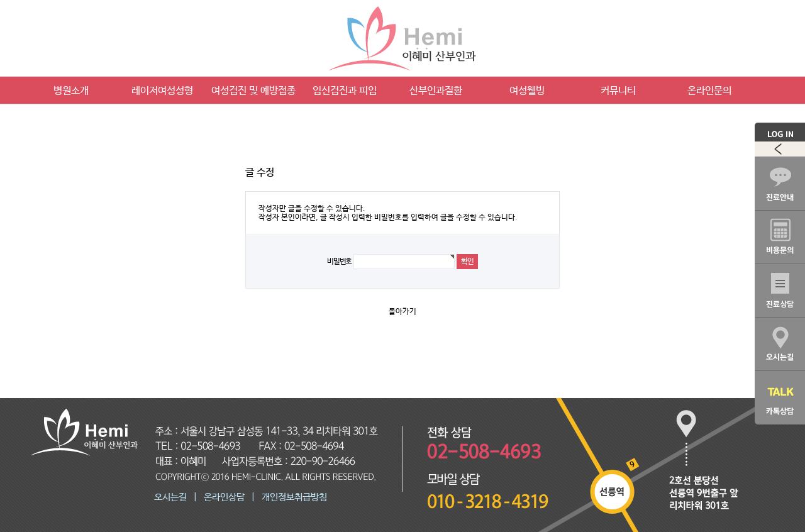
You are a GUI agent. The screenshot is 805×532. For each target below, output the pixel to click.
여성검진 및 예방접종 (253, 91)
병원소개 (71, 91)
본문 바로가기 (0, 0)
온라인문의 (709, 91)
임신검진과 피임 (345, 91)
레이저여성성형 (162, 91)
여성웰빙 (527, 91)
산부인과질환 (436, 91)
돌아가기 (402, 312)
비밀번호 (339, 262)
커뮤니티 (618, 91)
